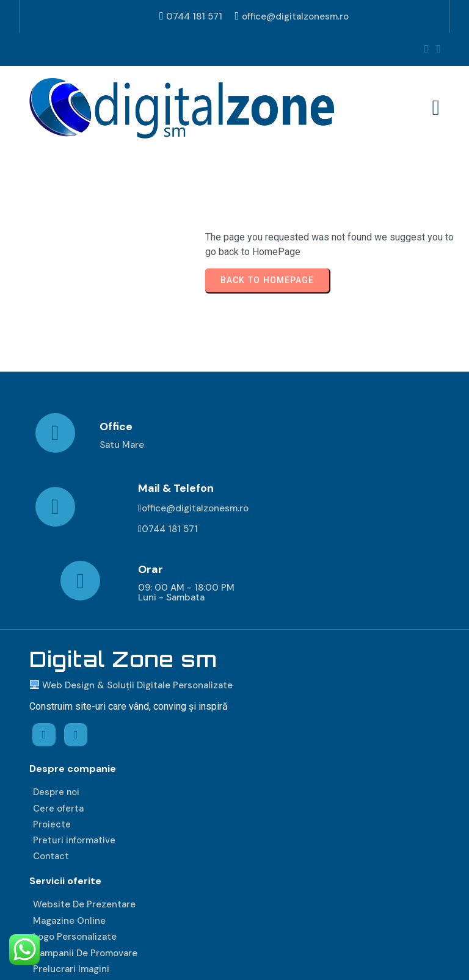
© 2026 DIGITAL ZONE (80, 959)
